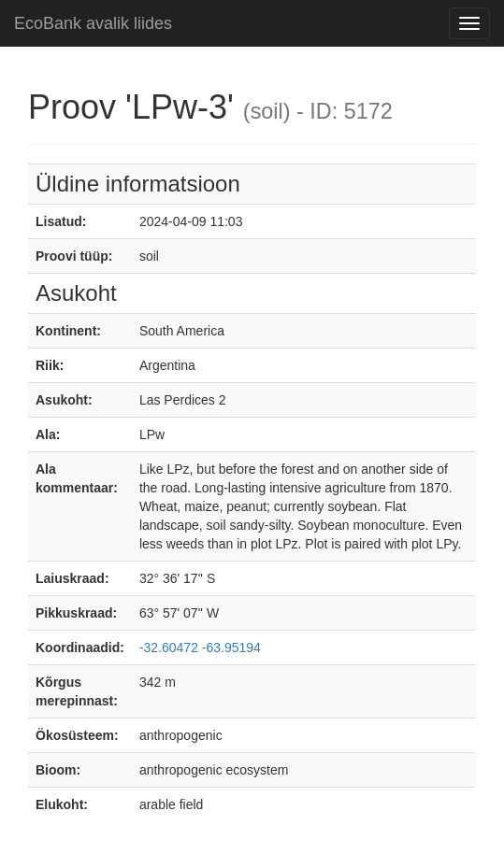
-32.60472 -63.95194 (200, 647)
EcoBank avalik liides (93, 23)
